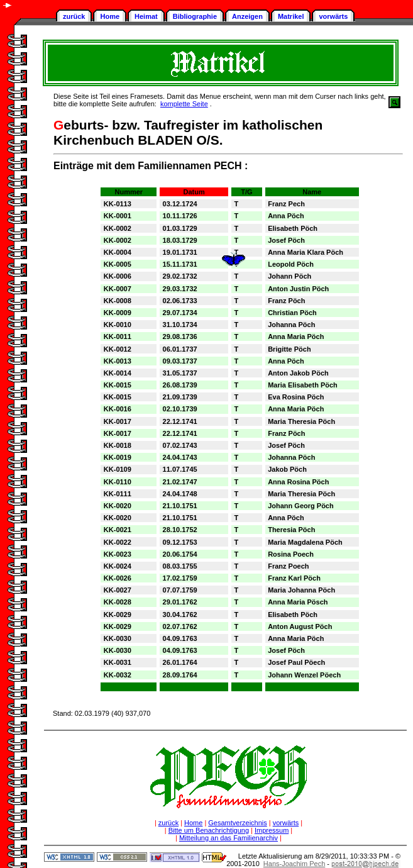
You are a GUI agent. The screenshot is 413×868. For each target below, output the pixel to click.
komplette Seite (184, 104)
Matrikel (291, 16)
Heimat (146, 16)
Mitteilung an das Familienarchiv (229, 838)
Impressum (272, 830)
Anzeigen (247, 16)
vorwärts (333, 16)
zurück (74, 16)
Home (110, 16)
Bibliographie (195, 16)
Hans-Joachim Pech (294, 864)
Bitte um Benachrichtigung (209, 830)
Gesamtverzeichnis (238, 823)
